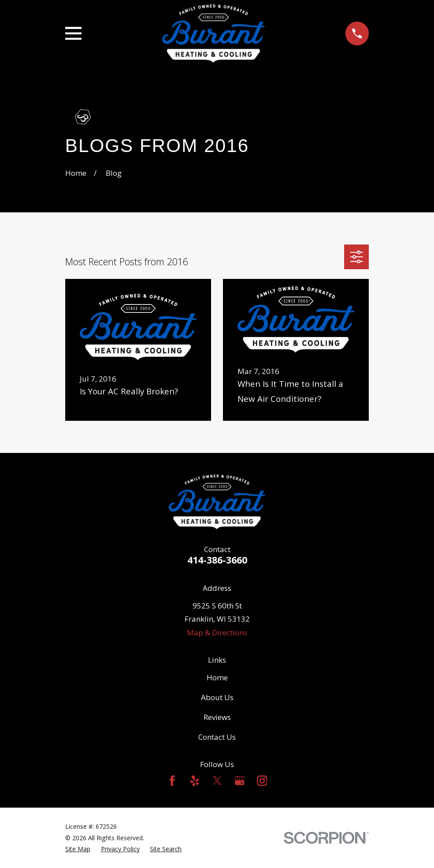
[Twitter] (217, 781)
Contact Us (217, 737)
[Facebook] (172, 781)
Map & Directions (217, 632)
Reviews (217, 717)
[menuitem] (78, 849)
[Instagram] (262, 781)
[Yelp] (195, 781)
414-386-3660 (217, 560)
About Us (217, 697)
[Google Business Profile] (240, 781)
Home (217, 677)
